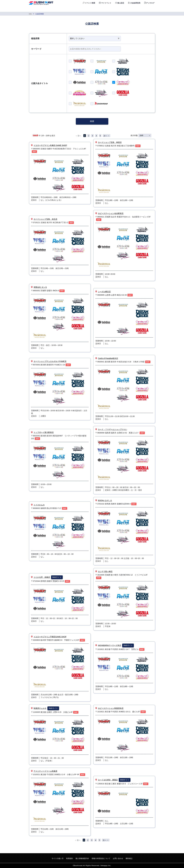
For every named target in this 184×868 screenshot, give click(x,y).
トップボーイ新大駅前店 (44, 432)
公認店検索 (119, 9)
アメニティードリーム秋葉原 (45, 771)
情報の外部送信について (101, 858)
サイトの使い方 (58, 858)
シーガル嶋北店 (104, 292)
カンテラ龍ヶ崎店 (105, 571)
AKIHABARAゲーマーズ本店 (110, 645)
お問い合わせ (118, 858)
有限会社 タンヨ (40, 287)
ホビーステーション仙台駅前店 (111, 213)
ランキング (135, 9)
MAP (34, 152)
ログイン (150, 9)
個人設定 (120, 3)
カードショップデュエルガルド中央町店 (50, 361)
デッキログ (149, 3)
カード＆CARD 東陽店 (108, 780)
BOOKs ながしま (105, 500)
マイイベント (105, 3)
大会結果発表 (134, 3)
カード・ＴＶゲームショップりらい (113, 429)
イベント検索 (89, 3)
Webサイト (57, 577)
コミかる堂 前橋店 (42, 577)
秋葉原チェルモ (40, 708)
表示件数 (141, 136)
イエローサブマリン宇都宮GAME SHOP (50, 637)
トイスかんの (39, 505)
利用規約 (70, 858)
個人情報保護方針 (82, 858)
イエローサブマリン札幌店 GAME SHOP (50, 145)
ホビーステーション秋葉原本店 (111, 708)
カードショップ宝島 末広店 (45, 219)
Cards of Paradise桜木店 (108, 358)
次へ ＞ (107, 136)
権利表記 (129, 858)
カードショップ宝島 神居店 (110, 142)
